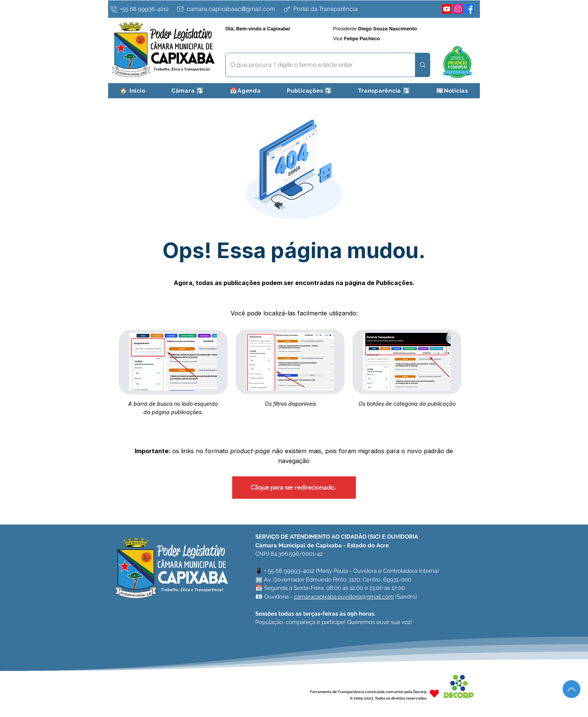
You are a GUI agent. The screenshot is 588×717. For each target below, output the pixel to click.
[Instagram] (458, 9)
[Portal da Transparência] (342, 9)
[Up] (571, 689)
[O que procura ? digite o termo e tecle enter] (315, 65)
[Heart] (434, 693)
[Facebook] (469, 9)
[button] (188, 91)
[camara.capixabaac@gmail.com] (228, 9)
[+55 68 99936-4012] (141, 9)
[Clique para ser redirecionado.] (294, 488)
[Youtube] (447, 9)
